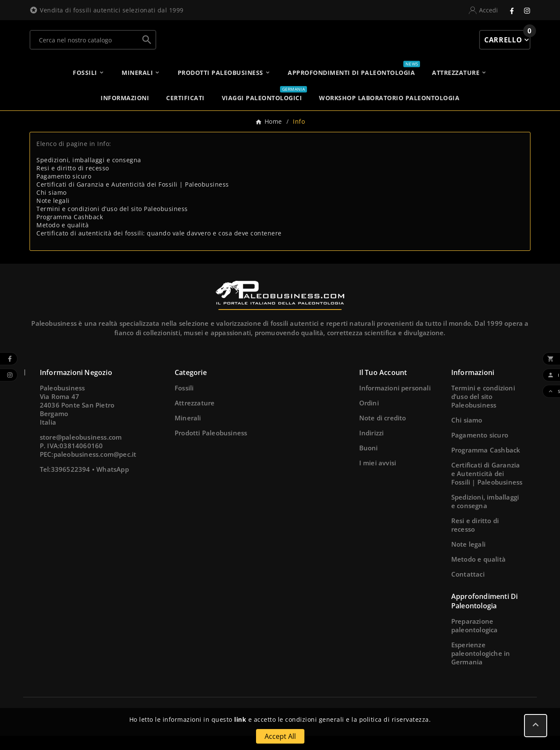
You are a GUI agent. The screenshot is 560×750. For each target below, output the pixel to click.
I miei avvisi (378, 477)
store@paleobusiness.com (81, 451)
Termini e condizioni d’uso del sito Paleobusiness (112, 223)
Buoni (369, 462)
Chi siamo (52, 207)
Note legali (53, 215)
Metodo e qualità (63, 239)
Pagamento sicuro (64, 190)
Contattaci (468, 588)
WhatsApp (113, 483)
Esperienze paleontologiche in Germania (481, 667)
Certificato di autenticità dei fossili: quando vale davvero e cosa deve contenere (159, 247)
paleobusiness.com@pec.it (95, 468)
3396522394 (71, 483)
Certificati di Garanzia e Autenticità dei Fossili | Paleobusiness (133, 198)
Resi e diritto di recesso (73, 182)
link (240, 719)
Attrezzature (195, 417)
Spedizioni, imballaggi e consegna (89, 174)
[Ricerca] (84, 47)
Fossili (184, 402)
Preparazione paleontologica (475, 640)
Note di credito (383, 432)
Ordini (369, 417)
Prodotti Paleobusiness (211, 447)
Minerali (188, 432)
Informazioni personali (395, 402)
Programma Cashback (70, 231)
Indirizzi (372, 447)
